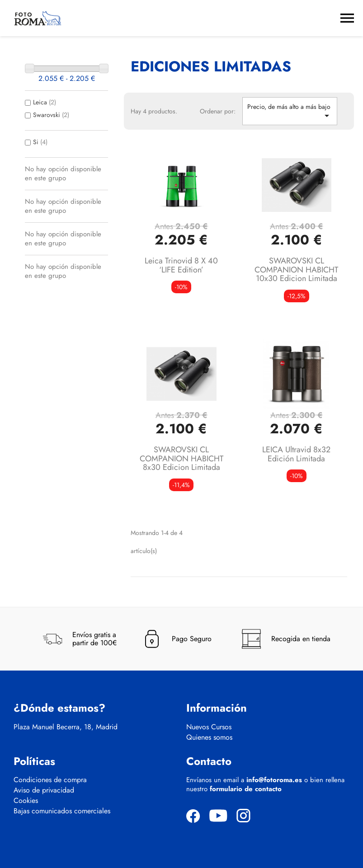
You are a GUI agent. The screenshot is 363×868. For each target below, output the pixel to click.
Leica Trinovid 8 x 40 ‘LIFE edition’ (181, 265)
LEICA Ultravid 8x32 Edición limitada (296, 454)
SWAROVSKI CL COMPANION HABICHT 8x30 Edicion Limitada (181, 459)
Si (40, 142)
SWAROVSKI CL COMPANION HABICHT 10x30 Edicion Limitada (296, 270)
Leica (45, 102)
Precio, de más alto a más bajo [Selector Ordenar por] (290, 112)
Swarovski (51, 115)
